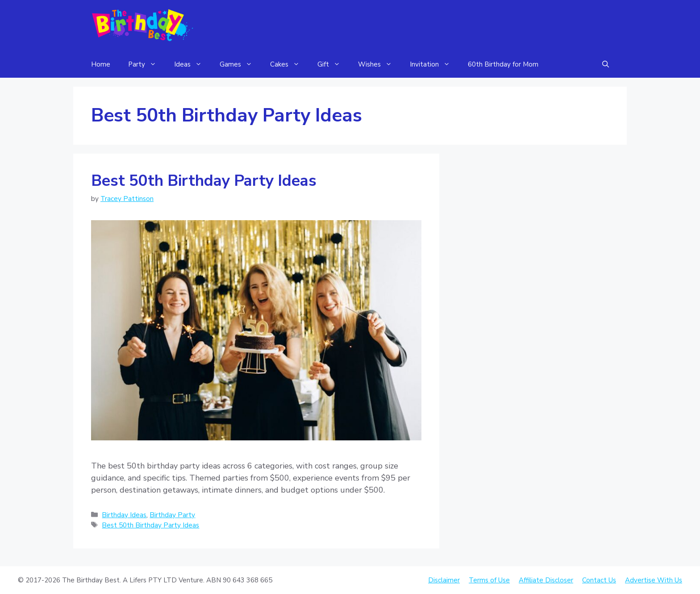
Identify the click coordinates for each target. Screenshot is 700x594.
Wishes (379, 64)
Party (147, 64)
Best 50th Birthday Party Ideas (204, 181)
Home (101, 64)
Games (240, 64)
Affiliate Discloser (546, 580)
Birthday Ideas (124, 515)
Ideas (192, 64)
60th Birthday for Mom (503, 64)
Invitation (434, 64)
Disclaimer (444, 580)
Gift (333, 64)
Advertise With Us (654, 580)
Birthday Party (172, 515)
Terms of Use (489, 580)
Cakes (289, 64)
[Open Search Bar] (606, 64)
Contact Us (599, 580)
